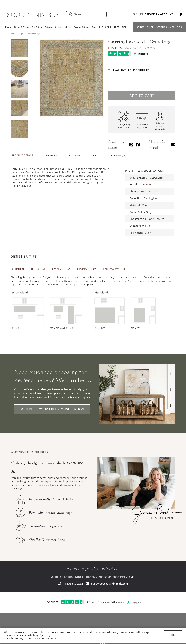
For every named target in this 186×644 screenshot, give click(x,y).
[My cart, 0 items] (181, 14)
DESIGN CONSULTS (165, 27)
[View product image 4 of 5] (20, 109)
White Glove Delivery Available (160, 124)
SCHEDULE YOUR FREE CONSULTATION (52, 407)
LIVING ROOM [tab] (61, 267)
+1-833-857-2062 (73, 582)
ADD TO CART (142, 93)
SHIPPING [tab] (51, 153)
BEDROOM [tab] (38, 267)
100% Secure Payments (142, 124)
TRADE (150, 27)
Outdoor (49, 27)
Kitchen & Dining (21, 27)
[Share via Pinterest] (131, 142)
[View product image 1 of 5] (20, 48)
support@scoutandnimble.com (109, 582)
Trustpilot (110, 53)
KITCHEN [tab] (18, 267)
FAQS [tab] (96, 153)
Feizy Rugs (115, 48)
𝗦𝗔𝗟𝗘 (125, 27)
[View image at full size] (72, 78)
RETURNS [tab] (75, 153)
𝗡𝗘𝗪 (117, 27)
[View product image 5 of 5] (20, 129)
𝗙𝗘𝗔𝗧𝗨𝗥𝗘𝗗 (105, 27)
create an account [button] (159, 14)
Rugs (94, 27)
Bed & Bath (37, 27)
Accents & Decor (81, 27)
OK (173, 635)
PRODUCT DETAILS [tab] (22, 153)
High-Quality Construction (123, 124)
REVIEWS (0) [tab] (118, 153)
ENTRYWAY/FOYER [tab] (115, 267)
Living (8, 27)
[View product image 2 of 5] (20, 69)
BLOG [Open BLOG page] (179, 27)
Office (58, 27)
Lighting (67, 27)
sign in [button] (138, 14)
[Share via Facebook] (138, 142)
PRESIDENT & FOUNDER (160, 516)
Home (13, 34)
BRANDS (140, 27)
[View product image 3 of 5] (20, 89)
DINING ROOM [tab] (87, 267)
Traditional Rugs (33, 34)
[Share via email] (173, 142)
